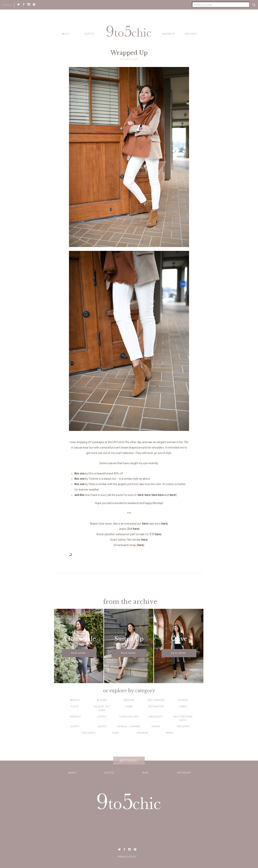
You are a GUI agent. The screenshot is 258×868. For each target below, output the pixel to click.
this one (79, 473)
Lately (102, 716)
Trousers (183, 726)
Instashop (169, 34)
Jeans (183, 706)
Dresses (129, 700)
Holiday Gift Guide (102, 708)
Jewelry (75, 716)
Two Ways (88, 733)
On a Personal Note (183, 718)
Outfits (89, 34)
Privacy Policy (127, 857)
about (66, 34)
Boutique (191, 34)
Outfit (75, 726)
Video (116, 733)
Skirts (102, 726)
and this (79, 495)
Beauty (75, 700)
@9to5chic (129, 761)
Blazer (102, 700)
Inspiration (156, 706)
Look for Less (129, 716)
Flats (75, 706)
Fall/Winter (156, 700)
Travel (156, 726)
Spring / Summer (129, 726)
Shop (145, 773)
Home (129, 706)
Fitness (183, 700)
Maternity (156, 716)
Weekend (143, 733)
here (140, 495)
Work (170, 733)
